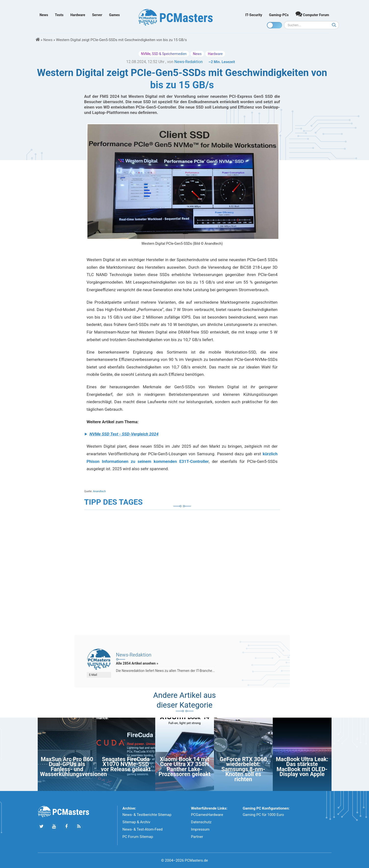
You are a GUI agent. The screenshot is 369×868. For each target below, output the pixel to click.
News (44, 15)
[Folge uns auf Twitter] (42, 827)
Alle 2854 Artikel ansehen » (137, 663)
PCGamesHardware (207, 815)
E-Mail (93, 675)
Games (114, 15)
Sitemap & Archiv (136, 822)
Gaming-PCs (279, 15)
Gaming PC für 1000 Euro (263, 815)
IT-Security (254, 15)
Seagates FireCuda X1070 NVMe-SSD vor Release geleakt (126, 764)
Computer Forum (312, 14)
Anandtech (100, 491)
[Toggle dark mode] (274, 25)
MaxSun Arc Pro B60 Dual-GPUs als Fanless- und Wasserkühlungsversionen (74, 767)
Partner (197, 837)
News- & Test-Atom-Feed (143, 829)
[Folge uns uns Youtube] (54, 827)
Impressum (200, 829)
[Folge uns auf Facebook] (66, 827)
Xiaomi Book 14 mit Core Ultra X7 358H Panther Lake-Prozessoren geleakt (185, 767)
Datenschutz (201, 822)
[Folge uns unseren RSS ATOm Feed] (79, 827)
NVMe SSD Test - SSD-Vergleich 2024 (124, 434)
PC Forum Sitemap (138, 837)
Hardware (78, 15)
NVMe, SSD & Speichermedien (164, 54)
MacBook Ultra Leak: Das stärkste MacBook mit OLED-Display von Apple (302, 767)
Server (97, 15)
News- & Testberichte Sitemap (147, 815)
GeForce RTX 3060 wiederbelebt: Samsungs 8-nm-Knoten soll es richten (243, 769)
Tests (59, 15)
